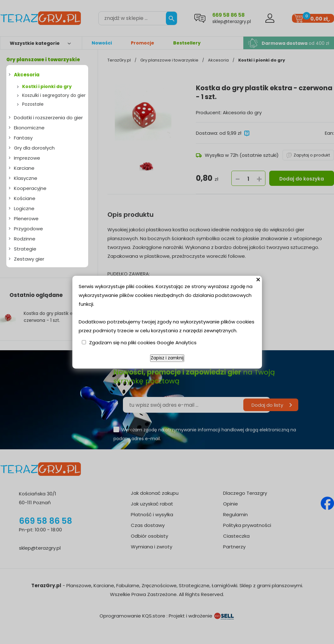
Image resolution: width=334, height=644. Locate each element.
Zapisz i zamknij (167, 358)
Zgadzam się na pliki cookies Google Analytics (143, 343)
